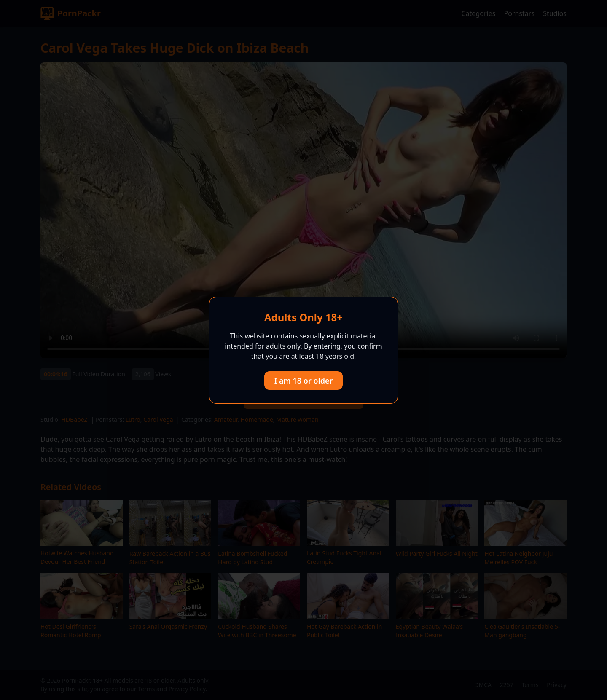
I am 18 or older (304, 381)
